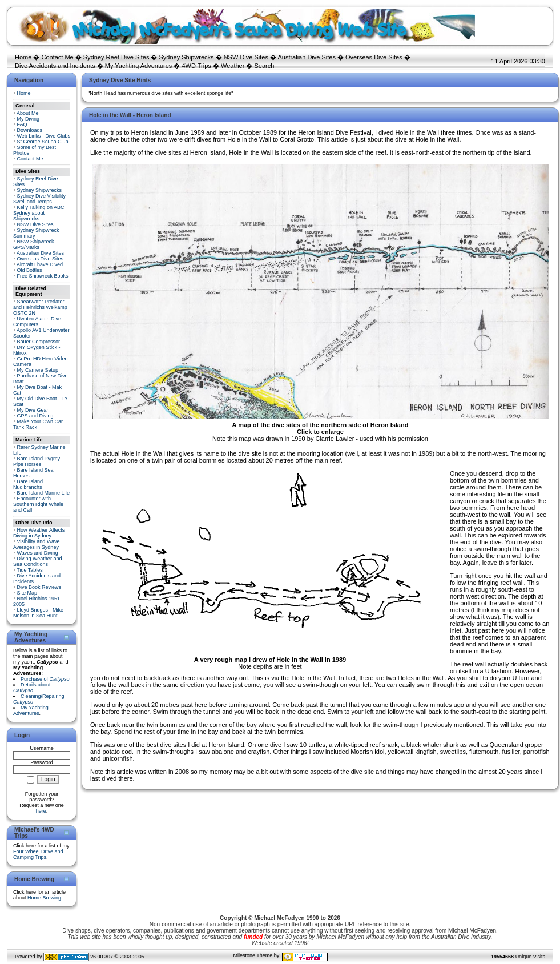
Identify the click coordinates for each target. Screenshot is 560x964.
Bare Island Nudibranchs (28, 484)
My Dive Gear (33, 410)
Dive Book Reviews (39, 587)
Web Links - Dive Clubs (44, 136)
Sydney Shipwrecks (187, 57)
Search (264, 66)
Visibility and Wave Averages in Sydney (37, 544)
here (41, 811)
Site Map (27, 593)
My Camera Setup (38, 370)
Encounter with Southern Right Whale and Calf (38, 504)
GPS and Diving (35, 416)
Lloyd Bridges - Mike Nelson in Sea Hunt (38, 613)
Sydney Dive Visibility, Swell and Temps (40, 199)
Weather (233, 66)
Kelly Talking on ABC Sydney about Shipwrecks (39, 213)
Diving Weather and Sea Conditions (37, 561)
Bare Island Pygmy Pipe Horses (37, 461)
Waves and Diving (38, 553)
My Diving (29, 119)
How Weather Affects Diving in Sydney (39, 533)
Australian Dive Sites (307, 57)
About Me (28, 113)
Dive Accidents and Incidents (55, 66)
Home (23, 57)
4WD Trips (197, 66)
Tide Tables (30, 570)
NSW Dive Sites (246, 57)
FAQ (22, 124)
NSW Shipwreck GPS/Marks (34, 244)
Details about (32, 688)
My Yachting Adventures (139, 66)
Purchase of (45, 679)
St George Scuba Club (43, 142)
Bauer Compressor (39, 342)
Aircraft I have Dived (40, 264)
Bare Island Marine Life (44, 493)
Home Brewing (44, 898)
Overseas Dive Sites (374, 57)
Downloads (30, 130)
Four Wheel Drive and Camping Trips (38, 854)
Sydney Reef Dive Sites (116, 57)
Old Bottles (30, 270)
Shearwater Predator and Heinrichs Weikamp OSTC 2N (40, 307)
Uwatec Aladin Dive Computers (37, 322)
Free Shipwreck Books (43, 276)
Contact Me (57, 57)
